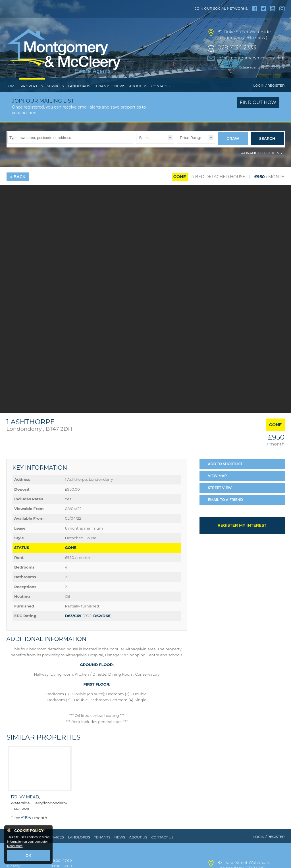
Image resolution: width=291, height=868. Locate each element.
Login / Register (269, 97)
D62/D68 (102, 626)
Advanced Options (262, 163)
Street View (220, 498)
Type (136, 155)
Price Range (191, 149)
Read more (15, 847)
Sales (144, 149)
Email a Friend (226, 510)
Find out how (258, 114)
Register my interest (242, 535)
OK (29, 856)
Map (218, 486)
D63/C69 (73, 626)
